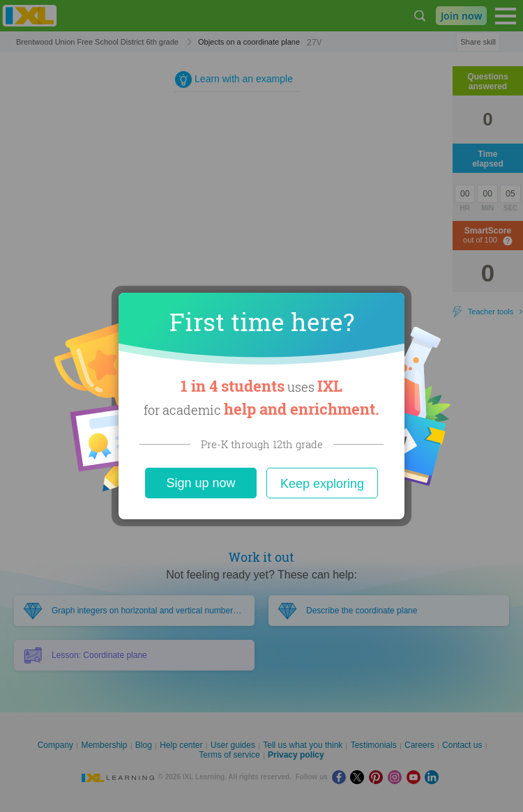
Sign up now (200, 483)
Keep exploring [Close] (322, 484)
